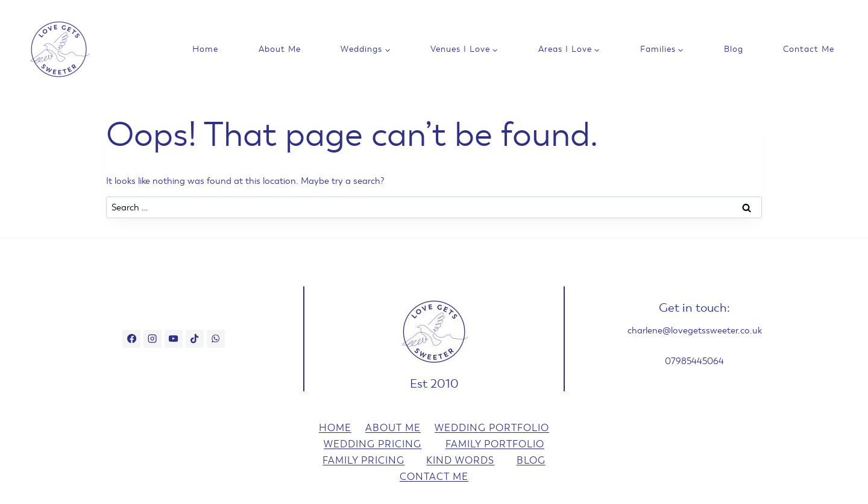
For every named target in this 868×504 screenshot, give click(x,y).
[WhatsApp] (216, 339)
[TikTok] (195, 339)
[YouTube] (174, 339)
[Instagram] (153, 339)
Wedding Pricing (373, 444)
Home (205, 49)
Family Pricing (363, 461)
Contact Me (809, 49)
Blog (734, 49)
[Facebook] (131, 339)
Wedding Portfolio (492, 428)
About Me (280, 49)
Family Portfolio (495, 444)
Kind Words (460, 461)
